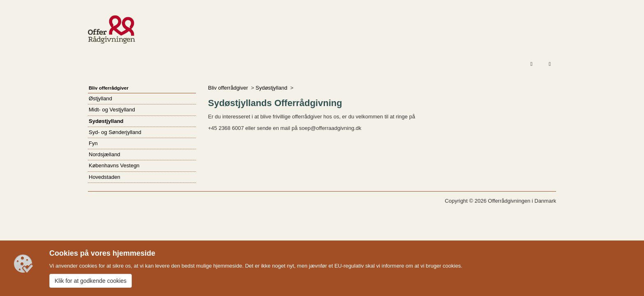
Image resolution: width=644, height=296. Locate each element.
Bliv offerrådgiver (228, 88)
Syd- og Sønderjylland (115, 132)
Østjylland (100, 98)
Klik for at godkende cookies (91, 281)
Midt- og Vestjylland (112, 110)
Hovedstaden (105, 177)
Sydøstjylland (271, 88)
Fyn (93, 143)
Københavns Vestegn (114, 165)
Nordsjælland (105, 154)
